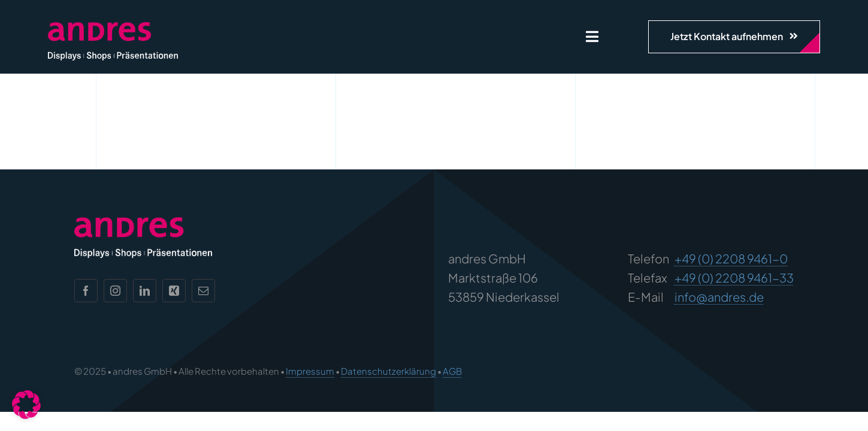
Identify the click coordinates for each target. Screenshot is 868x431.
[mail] (203, 291)
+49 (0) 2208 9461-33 (734, 277)
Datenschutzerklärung (388, 371)
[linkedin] (145, 291)
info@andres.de (719, 297)
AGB (452, 371)
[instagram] (115, 291)
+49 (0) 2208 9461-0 (731, 258)
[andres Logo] (113, 28)
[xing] (174, 291)
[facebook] (86, 291)
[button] (26, 405)
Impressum (310, 371)
